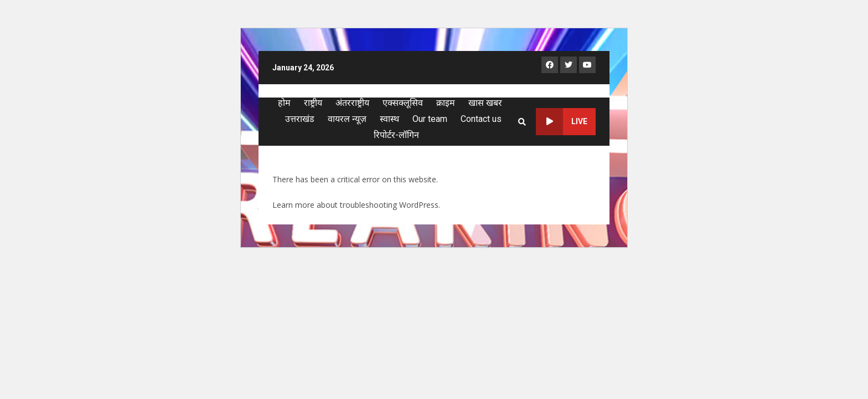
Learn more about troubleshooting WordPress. (356, 205)
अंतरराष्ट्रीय (352, 103)
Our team (430, 119)
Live (562, 122)
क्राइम (446, 103)
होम (284, 103)
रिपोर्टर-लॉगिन (396, 135)
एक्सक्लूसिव (403, 103)
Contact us (481, 119)
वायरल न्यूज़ (347, 119)
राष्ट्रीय (313, 103)
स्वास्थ (389, 119)
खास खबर (485, 103)
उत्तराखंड (300, 119)
